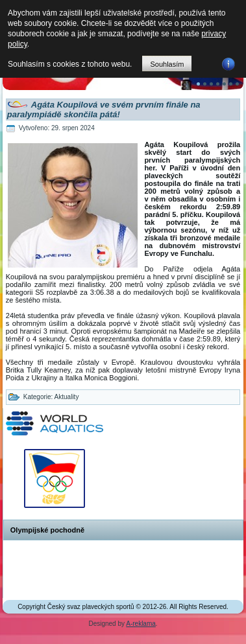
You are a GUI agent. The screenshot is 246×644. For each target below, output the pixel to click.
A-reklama (141, 624)
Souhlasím (167, 64)
